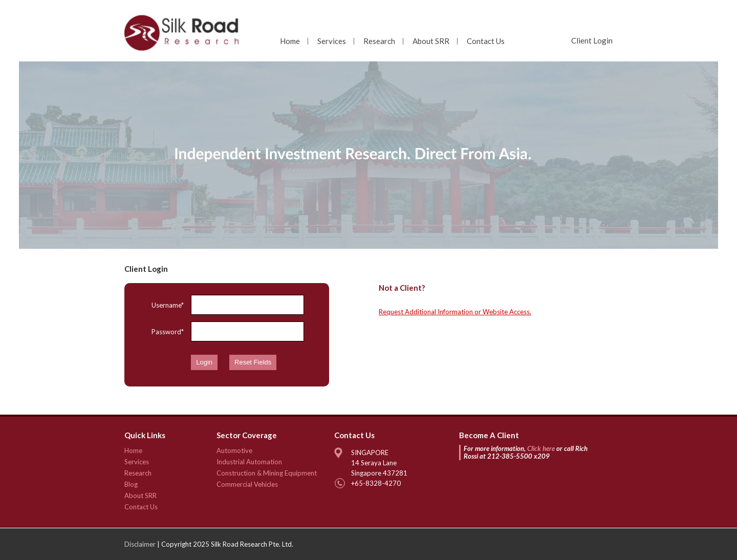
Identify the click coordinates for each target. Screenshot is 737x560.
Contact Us (486, 41)
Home (290, 41)
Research (379, 41)
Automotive (234, 450)
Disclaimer (140, 544)
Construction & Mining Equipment (267, 473)
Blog (131, 484)
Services (332, 41)
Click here (541, 448)
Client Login (592, 40)
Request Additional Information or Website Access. (455, 312)
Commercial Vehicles (247, 484)
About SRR (431, 41)
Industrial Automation (249, 462)
